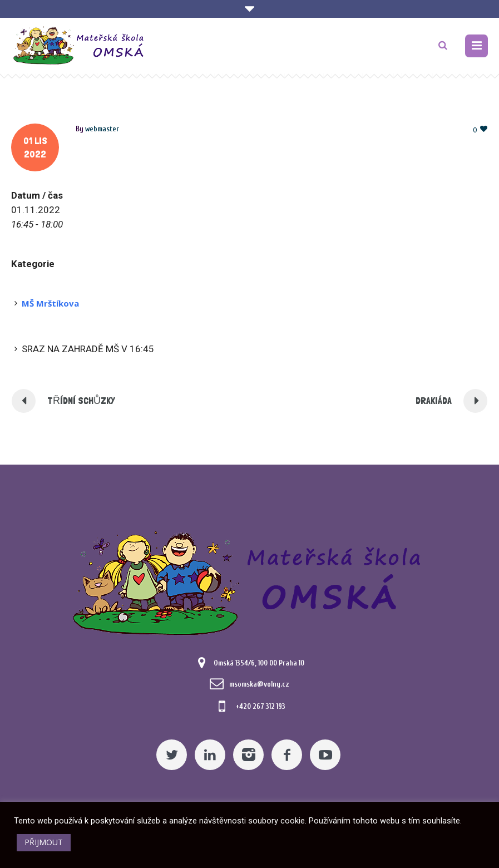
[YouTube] (325, 755)
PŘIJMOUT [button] (44, 842)
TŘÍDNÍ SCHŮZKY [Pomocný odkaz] (81, 400)
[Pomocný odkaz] (476, 46)
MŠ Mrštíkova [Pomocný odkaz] (50, 303)
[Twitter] (172, 755)
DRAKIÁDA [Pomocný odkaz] (434, 400)
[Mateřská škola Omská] (250, 581)
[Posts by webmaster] (102, 129)
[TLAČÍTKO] (443, 46)
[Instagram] (248, 755)
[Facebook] (287, 755)
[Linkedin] (210, 755)
